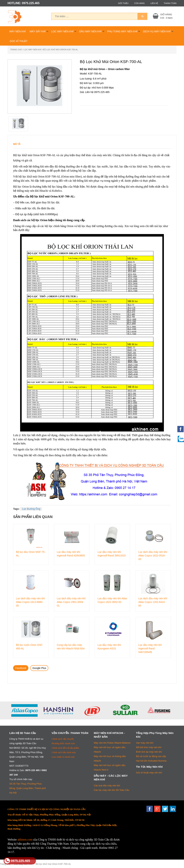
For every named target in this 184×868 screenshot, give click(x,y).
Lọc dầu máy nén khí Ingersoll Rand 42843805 (71, 554)
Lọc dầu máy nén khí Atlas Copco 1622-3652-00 (112, 600)
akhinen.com (25, 840)
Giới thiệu (123, 3)
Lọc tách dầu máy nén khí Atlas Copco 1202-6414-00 (153, 602)
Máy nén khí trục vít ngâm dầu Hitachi (110, 750)
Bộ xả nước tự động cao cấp (151, 756)
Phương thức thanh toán (63, 743)
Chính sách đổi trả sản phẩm (65, 748)
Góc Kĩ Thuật (19, 41)
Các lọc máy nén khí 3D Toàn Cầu (112, 790)
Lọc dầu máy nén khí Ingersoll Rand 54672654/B (150, 648)
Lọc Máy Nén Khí (62, 31)
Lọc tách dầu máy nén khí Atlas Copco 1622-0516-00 (153, 555)
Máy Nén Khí (18, 31)
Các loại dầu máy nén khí (107, 786)
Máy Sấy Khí (38, 31)
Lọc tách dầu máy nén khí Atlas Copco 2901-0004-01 (71, 602)
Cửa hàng (140, 3)
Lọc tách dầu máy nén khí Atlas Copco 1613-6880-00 (30, 602)
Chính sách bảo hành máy (64, 752)
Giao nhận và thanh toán (63, 757)
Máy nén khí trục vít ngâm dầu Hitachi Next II (110, 767)
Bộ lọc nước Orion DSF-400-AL (30, 647)
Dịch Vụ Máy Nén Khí (157, 31)
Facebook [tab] (21, 668)
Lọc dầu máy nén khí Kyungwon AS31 (109, 647)
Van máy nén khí (145, 743)
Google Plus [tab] (39, 668)
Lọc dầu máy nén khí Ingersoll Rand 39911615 (112, 554)
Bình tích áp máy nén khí (149, 752)
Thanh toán (170, 3)
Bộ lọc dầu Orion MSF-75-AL (31, 554)
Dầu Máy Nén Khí (90, 31)
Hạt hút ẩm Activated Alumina (151, 761)
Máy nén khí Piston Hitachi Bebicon (112, 743)
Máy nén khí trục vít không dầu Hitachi (110, 759)
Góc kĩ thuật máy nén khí (149, 773)
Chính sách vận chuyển (63, 739)
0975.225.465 (17, 861)
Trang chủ (16, 50)
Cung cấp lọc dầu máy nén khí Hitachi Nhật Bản (71, 647)
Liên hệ (154, 3)
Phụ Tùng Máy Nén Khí (122, 31)
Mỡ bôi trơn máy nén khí (149, 747)
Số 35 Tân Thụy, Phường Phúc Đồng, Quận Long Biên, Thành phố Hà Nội (28, 788)
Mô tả (17, 144)
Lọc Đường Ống (31, 509)
